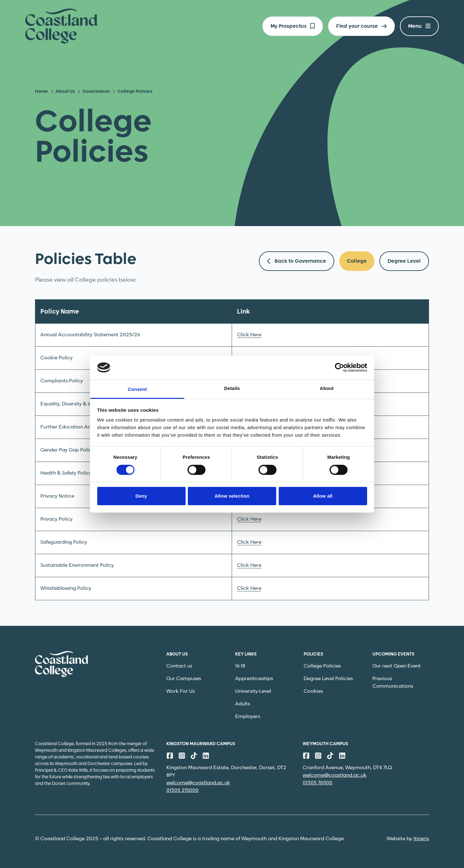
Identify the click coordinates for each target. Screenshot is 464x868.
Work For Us (181, 691)
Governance (94, 92)
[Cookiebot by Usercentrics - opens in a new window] (339, 368)
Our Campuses (184, 679)
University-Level (253, 691)
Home (42, 92)
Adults (243, 704)
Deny (141, 496)
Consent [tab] (137, 389)
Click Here (249, 335)
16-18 (240, 666)
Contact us (179, 666)
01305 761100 (318, 783)
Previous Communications (393, 682)
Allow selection (232, 496)
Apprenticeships (254, 679)
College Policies (322, 666)
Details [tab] (232, 388)
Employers (248, 717)
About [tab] (327, 388)
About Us (63, 92)
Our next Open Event (397, 666)
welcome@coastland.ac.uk (198, 783)
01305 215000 (182, 790)
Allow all (323, 496)
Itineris (421, 839)
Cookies (313, 691)
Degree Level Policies (328, 679)
